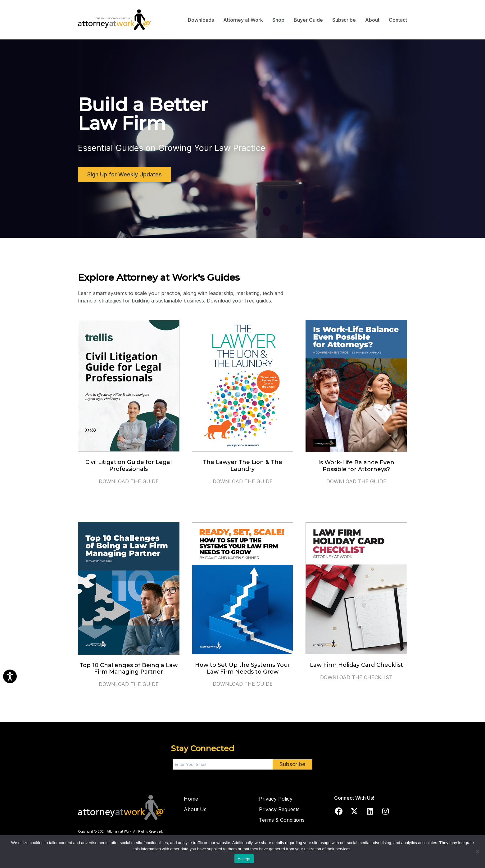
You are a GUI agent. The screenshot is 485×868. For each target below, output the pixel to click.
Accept (244, 859)
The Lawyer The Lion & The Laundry (242, 466)
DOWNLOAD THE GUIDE (129, 481)
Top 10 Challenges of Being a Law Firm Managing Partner (129, 669)
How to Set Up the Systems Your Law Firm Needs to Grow (243, 668)
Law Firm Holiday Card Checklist (356, 665)
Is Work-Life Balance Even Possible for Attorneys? (356, 466)
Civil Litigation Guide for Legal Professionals (129, 466)
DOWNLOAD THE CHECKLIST (356, 677)
